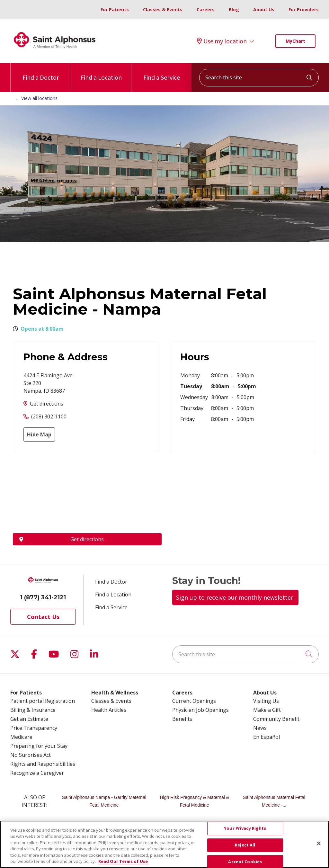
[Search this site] (259, 78)
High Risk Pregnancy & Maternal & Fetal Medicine (194, 801)
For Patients (115, 9)
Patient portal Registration (43, 701)
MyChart (295, 41)
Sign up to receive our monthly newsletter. (235, 597)
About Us (264, 9)
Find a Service (162, 72)
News (260, 728)
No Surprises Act (31, 755)
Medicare (21, 737)
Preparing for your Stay (39, 746)
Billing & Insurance (33, 710)
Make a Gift (267, 710)
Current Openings (194, 701)
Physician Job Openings (200, 710)
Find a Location (101, 72)
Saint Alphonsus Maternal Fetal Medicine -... (274, 801)
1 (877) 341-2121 (43, 597)
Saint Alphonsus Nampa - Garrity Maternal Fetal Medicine (104, 801)
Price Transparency (34, 728)
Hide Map (39, 434)
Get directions (47, 404)
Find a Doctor (41, 72)
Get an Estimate (29, 719)
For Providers (304, 9)
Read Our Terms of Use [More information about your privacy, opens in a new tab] (123, 861)
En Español (267, 737)
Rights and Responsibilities (43, 764)
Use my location (222, 41)
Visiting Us (266, 701)
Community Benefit (276, 719)
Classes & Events (163, 9)
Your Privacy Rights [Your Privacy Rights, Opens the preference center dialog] (245, 828)
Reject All (245, 845)
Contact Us (43, 617)
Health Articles (109, 710)
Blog (234, 9)
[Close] (319, 844)
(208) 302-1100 (49, 416)
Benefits (182, 719)
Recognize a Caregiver (37, 773)
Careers (206, 9)
